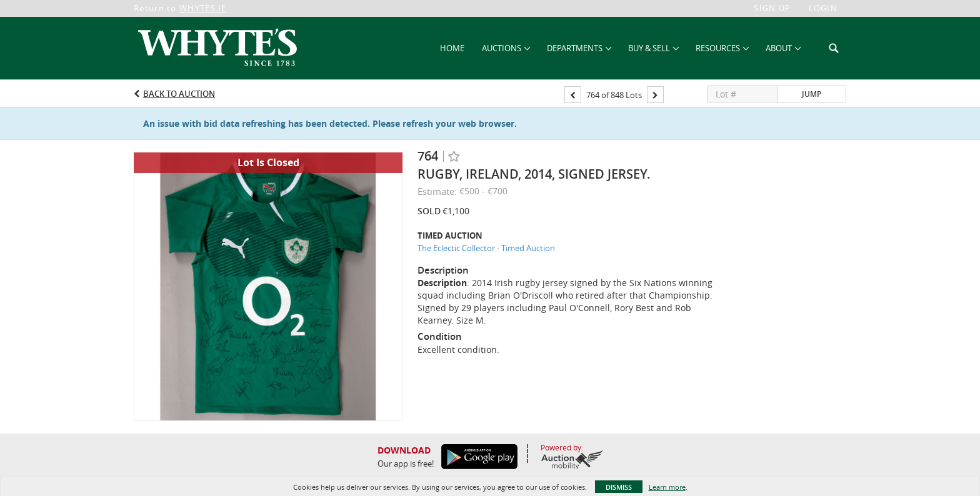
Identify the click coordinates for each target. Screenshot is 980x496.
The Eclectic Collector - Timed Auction (486, 248)
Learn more (667, 487)
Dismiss (619, 487)
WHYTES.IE (203, 8)
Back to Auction (179, 94)
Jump (812, 94)
